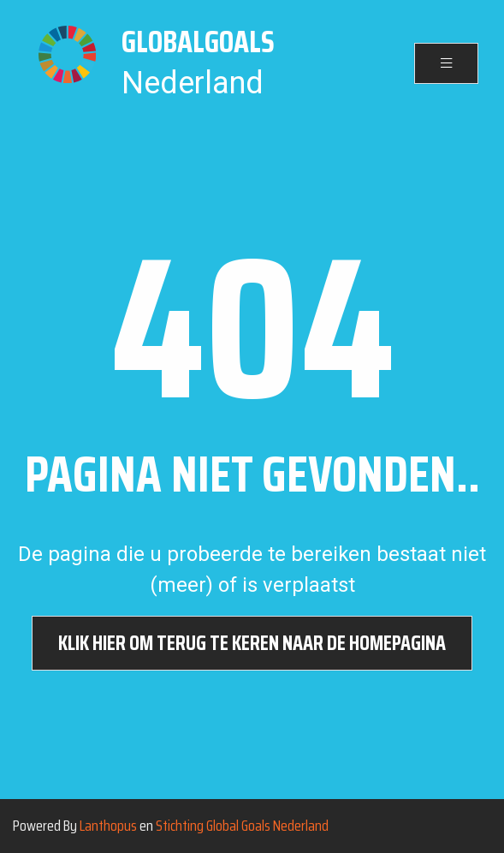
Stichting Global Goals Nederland (242, 826)
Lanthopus (108, 826)
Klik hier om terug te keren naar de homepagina (252, 643)
